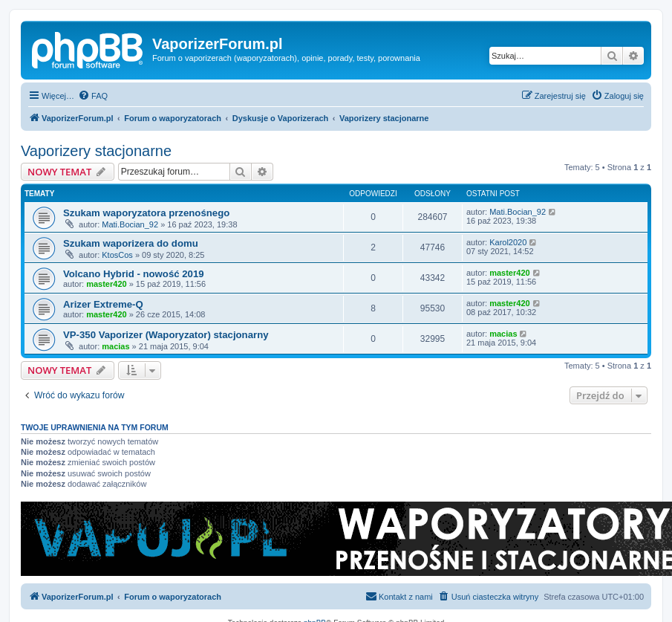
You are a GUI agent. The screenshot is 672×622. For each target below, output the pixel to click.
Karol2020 (508, 242)
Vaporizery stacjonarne (96, 151)
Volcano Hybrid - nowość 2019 (134, 274)
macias (115, 346)
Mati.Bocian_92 (130, 224)
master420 (106, 284)
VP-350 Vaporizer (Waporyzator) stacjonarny (166, 335)
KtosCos (117, 255)
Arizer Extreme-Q (103, 304)
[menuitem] (93, 96)
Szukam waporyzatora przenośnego (146, 213)
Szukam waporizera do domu (131, 243)
